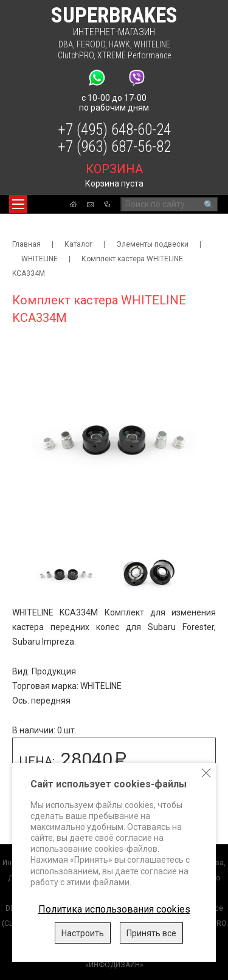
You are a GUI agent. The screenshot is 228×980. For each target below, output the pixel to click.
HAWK (119, 44)
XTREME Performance (134, 55)
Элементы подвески (152, 244)
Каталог (78, 244)
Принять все (151, 933)
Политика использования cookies (114, 909)
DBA (66, 44)
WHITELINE (152, 44)
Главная (26, 244)
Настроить (83, 933)
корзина (114, 169)
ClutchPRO (76, 55)
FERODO (91, 44)
